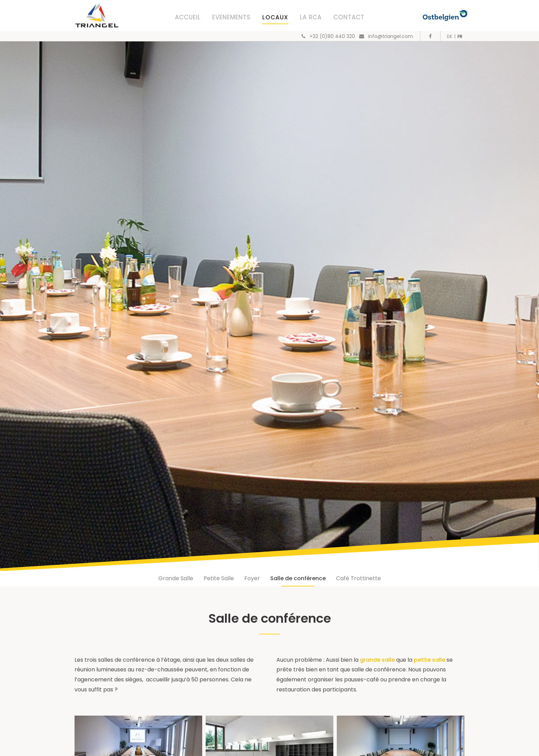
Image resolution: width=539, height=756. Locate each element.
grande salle (378, 660)
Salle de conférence (298, 578)
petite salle (429, 660)
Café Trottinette (359, 578)
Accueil (188, 17)
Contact (349, 17)
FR (460, 36)
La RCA (311, 17)
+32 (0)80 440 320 (332, 36)
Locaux (275, 17)
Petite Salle (219, 578)
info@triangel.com (391, 36)
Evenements (231, 17)
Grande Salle (176, 578)
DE (450, 36)
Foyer (252, 578)
